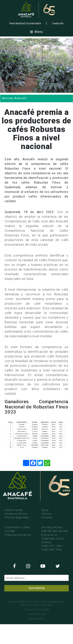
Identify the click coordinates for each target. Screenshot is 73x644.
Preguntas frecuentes (18, 535)
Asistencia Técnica (16, 514)
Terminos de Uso (36, 614)
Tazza (45, 510)
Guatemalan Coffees (17, 527)
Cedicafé (58, 23)
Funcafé (10, 531)
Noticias (46, 514)
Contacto (47, 517)
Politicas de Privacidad (36, 610)
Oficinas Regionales (17, 517)
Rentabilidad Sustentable (25, 23)
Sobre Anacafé (14, 510)
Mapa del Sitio (36, 619)
